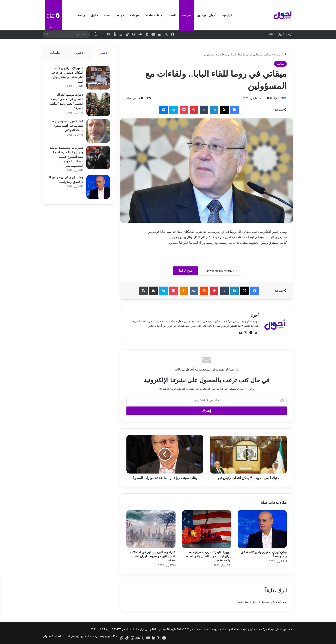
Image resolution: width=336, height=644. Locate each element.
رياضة (81, 15)
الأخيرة (80, 53)
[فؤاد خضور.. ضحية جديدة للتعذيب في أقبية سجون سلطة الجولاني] (97, 131)
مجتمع (120, 15)
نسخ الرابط (185, 271)
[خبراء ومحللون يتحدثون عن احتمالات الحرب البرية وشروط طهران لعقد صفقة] (151, 529)
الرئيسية (227, 15)
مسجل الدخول (260, 602)
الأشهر (104, 53)
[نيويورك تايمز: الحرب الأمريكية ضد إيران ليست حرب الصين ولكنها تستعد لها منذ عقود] (206, 529)
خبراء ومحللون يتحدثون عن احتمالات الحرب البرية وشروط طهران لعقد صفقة (153, 556)
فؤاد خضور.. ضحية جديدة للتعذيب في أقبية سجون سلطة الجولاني (67, 126)
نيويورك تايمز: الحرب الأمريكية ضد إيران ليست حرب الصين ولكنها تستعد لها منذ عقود (208, 556)
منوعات (135, 15)
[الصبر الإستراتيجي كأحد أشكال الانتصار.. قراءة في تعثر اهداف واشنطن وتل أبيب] (97, 78)
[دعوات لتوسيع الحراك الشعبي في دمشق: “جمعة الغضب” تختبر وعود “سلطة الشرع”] (97, 105)
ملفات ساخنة (154, 15)
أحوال (276, 98)
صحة (107, 15)
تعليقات (55, 53)
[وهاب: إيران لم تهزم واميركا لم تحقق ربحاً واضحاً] (262, 529)
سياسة (186, 15)
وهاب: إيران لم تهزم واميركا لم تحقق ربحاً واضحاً (70, 182)
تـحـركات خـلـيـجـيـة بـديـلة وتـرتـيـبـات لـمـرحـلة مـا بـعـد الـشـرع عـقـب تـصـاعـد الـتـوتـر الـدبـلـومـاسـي (66, 157)
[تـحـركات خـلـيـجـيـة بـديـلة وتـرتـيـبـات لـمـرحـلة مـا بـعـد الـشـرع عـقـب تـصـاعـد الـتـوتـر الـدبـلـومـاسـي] (97, 158)
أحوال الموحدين (206, 15)
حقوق (94, 15)
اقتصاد (172, 15)
